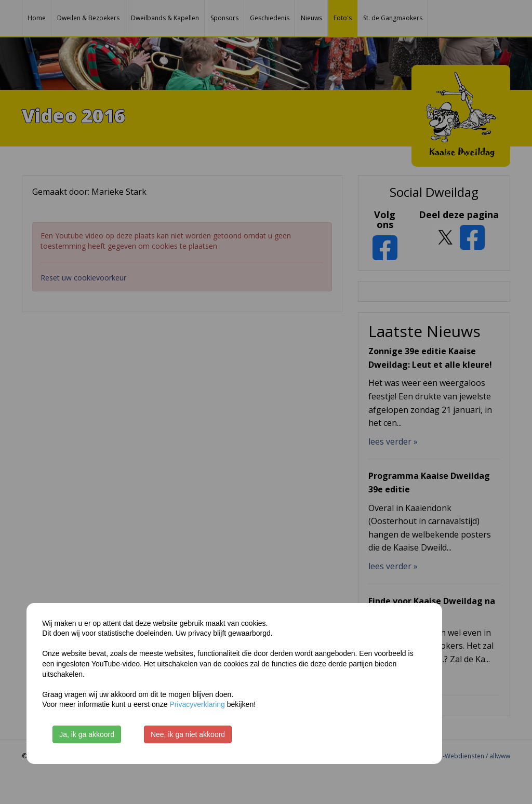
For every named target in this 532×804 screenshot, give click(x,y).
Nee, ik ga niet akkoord (188, 734)
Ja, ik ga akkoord (87, 734)
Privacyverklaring (197, 704)
